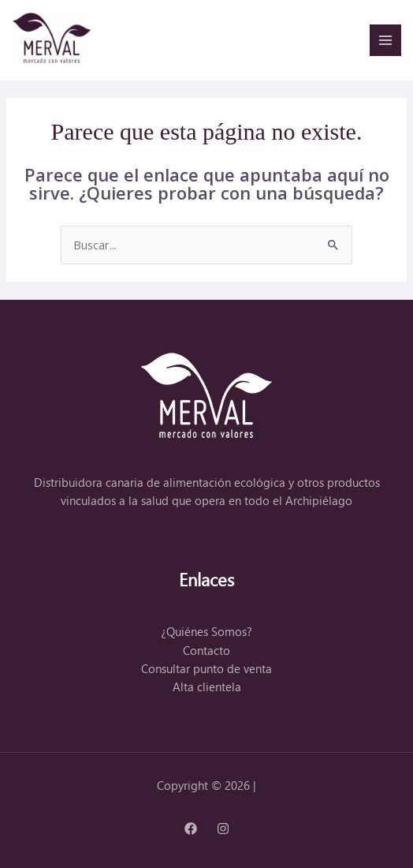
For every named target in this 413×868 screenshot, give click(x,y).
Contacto (206, 651)
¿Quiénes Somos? (206, 632)
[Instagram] (223, 829)
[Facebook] (191, 829)
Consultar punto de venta (206, 669)
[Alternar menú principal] (385, 40)
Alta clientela (207, 687)
